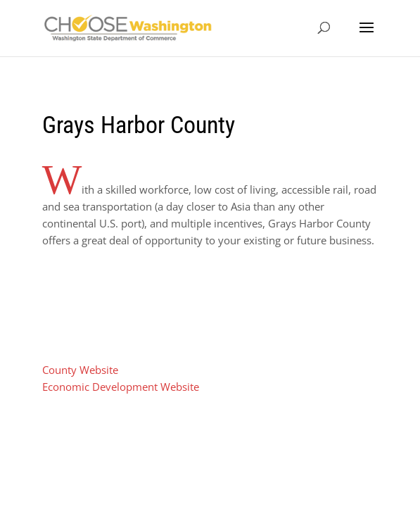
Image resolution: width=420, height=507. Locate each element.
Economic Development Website (121, 387)
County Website (80, 370)
